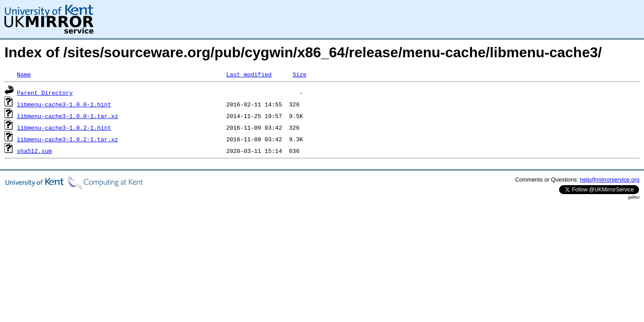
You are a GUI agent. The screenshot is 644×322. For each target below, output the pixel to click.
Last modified (249, 74)
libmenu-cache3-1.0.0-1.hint (64, 104)
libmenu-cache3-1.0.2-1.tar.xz (68, 139)
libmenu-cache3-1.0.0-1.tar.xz (68, 116)
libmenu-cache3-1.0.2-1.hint (64, 127)
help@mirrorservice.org (610, 180)
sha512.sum (34, 151)
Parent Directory (45, 93)
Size (299, 74)
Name (24, 74)
